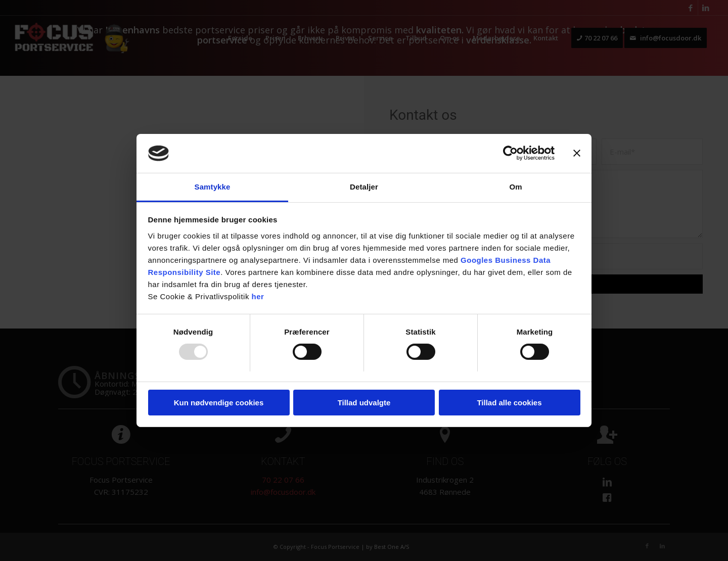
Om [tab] (515, 187)
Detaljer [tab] (364, 187)
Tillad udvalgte (364, 403)
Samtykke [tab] (213, 187)
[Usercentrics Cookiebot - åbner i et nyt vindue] (510, 153)
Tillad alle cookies (509, 403)
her (258, 296)
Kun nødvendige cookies (219, 403)
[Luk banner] (577, 153)
